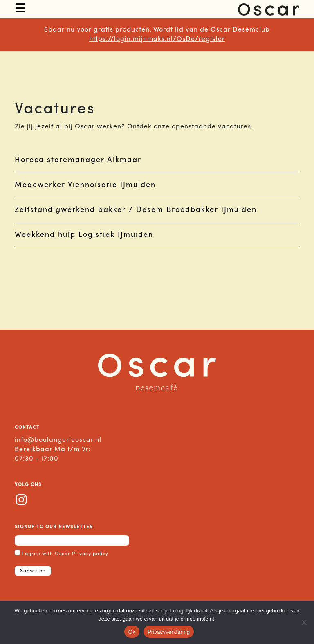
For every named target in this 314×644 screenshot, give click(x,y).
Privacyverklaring (169, 632)
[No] (304, 622)
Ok (132, 632)
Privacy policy (90, 554)
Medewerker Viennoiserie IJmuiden (85, 185)
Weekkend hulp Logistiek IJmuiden (84, 235)
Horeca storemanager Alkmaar (78, 160)
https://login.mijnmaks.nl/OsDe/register (157, 39)
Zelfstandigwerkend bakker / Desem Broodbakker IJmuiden (136, 210)
